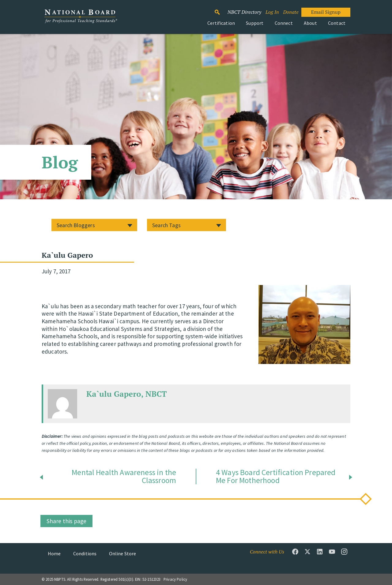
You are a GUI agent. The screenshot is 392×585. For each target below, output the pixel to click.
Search (221, 9)
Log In (272, 12)
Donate (291, 12)
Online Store (123, 553)
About (310, 23)
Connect (284, 23)
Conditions (85, 553)
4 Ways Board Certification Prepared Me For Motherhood (276, 476)
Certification (221, 23)
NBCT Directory (244, 12)
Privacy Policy (175, 579)
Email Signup (326, 12)
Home (54, 553)
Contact (337, 23)
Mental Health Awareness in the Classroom (124, 476)
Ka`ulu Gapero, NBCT (127, 394)
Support (255, 23)
